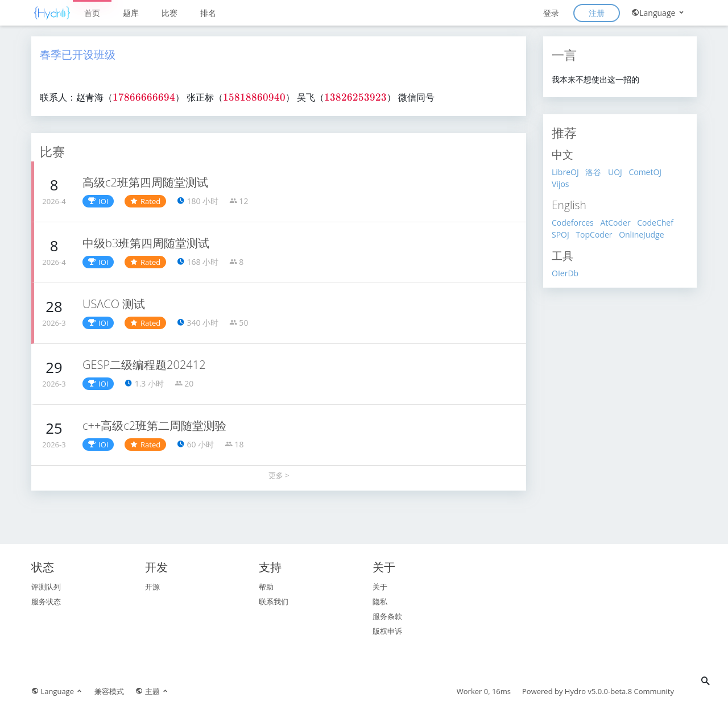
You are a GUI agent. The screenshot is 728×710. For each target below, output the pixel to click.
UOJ (615, 172)
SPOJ (561, 234)
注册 (597, 13)
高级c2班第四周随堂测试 (145, 182)
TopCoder (594, 234)
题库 (131, 13)
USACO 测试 (114, 304)
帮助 (266, 587)
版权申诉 (387, 631)
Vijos (561, 184)
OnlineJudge (641, 234)
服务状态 (46, 601)
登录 (551, 13)
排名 (208, 13)
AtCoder (615, 223)
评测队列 (46, 587)
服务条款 (387, 616)
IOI (98, 201)
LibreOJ (565, 172)
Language (658, 13)
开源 (152, 587)
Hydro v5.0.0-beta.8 (598, 691)
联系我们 (274, 601)
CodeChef (655, 223)
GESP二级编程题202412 (144, 365)
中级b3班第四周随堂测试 (146, 243)
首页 (92, 13)
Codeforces (573, 223)
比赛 (169, 13)
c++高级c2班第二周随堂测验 (154, 425)
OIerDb (565, 273)
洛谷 (593, 172)
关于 (380, 587)
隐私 (380, 601)
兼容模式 (109, 691)
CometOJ (645, 172)
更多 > (279, 475)
